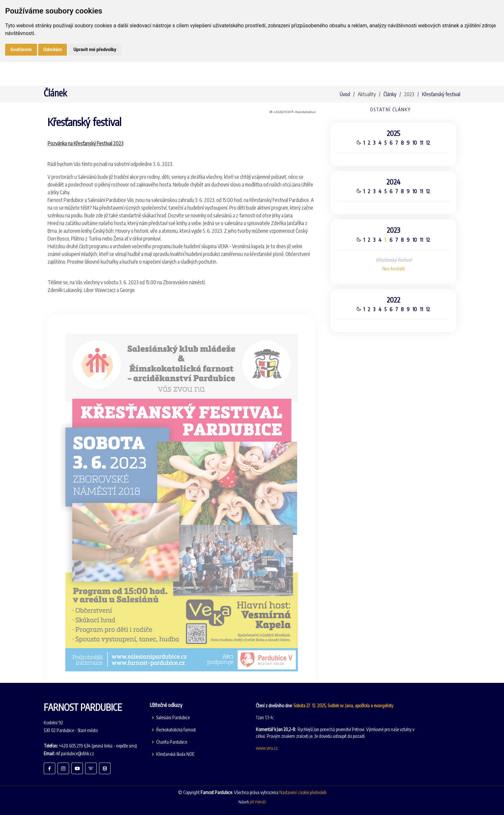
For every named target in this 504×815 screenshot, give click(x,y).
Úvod (345, 94)
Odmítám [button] (53, 50)
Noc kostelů (394, 269)
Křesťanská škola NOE (175, 754)
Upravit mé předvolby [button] (95, 50)
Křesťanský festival (441, 94)
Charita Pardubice (172, 742)
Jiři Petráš (258, 802)
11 (422, 141)
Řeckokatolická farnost (176, 730)
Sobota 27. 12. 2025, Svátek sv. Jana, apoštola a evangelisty (343, 706)
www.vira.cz (267, 748)
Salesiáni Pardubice (173, 718)
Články (390, 94)
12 (429, 141)
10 (415, 141)
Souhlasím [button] (21, 50)
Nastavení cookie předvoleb (303, 792)
